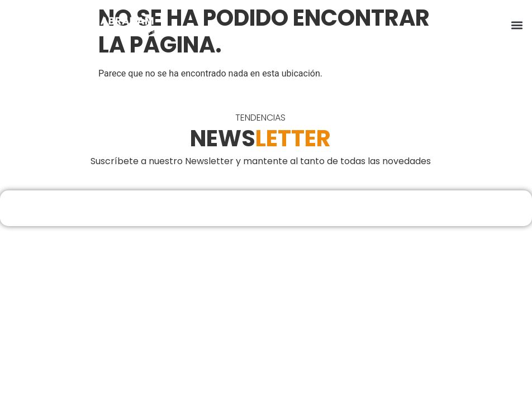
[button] (517, 25)
